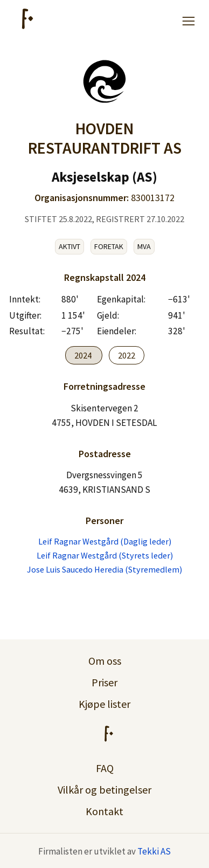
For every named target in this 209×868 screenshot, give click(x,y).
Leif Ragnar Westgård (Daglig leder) (105, 541)
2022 (127, 355)
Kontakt (104, 811)
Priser (104, 682)
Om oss (105, 661)
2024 (84, 355)
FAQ (105, 768)
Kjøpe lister (104, 704)
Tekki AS (154, 851)
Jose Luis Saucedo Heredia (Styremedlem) (104, 569)
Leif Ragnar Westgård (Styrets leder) (105, 555)
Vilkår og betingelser (104, 790)
